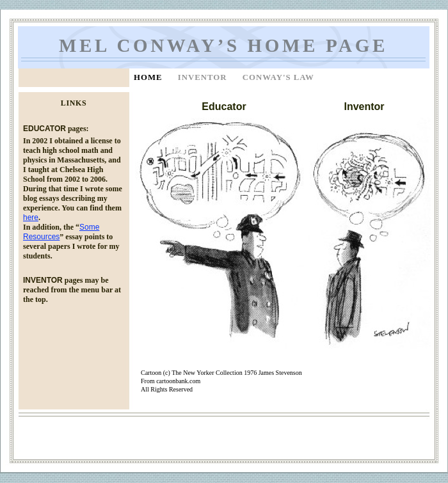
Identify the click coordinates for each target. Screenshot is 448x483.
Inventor (204, 77)
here (31, 218)
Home (149, 77)
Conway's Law (278, 77)
